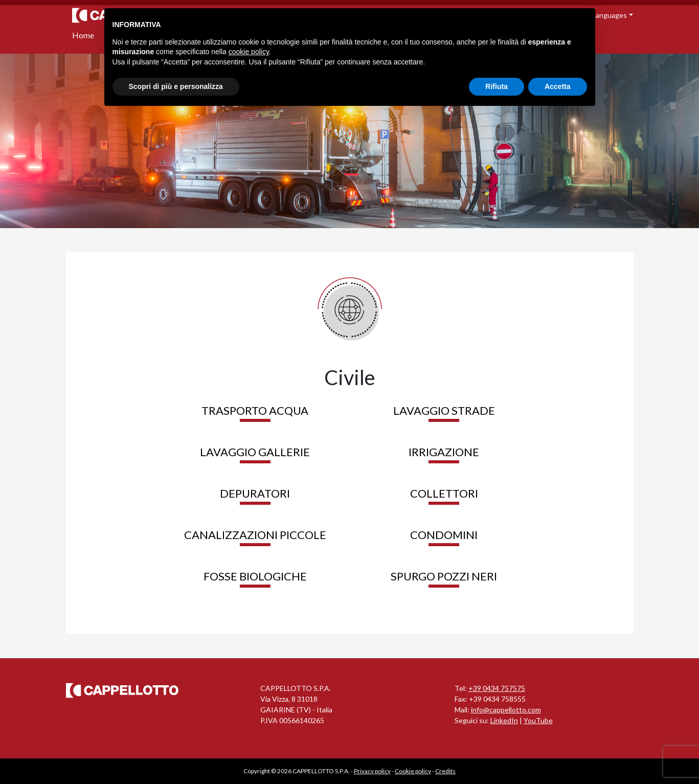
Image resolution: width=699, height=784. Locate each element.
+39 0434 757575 (497, 688)
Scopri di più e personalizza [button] (176, 86)
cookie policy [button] (249, 52)
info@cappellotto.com (506, 710)
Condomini (444, 535)
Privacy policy (372, 771)
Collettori (444, 493)
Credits (445, 771)
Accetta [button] (558, 86)
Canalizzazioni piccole (255, 535)
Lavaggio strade (444, 410)
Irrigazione (444, 452)
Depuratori (255, 493)
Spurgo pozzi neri (444, 576)
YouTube (538, 720)
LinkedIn (504, 720)
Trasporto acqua (255, 410)
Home (83, 35)
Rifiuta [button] (497, 86)
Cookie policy (413, 771)
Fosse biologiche (255, 576)
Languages (610, 15)
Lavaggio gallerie (255, 452)
